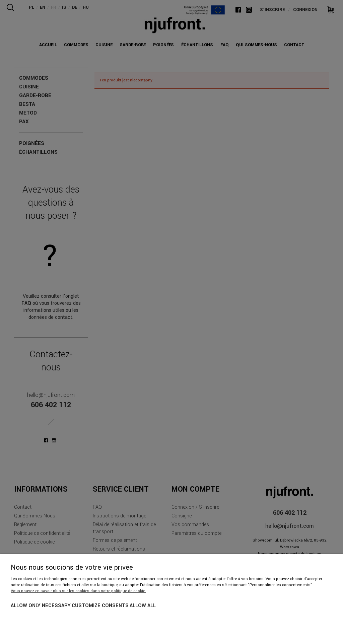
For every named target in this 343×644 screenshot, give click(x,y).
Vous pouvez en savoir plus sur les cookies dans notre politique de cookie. (78, 591)
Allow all (143, 606)
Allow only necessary (41, 606)
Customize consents (100, 606)
